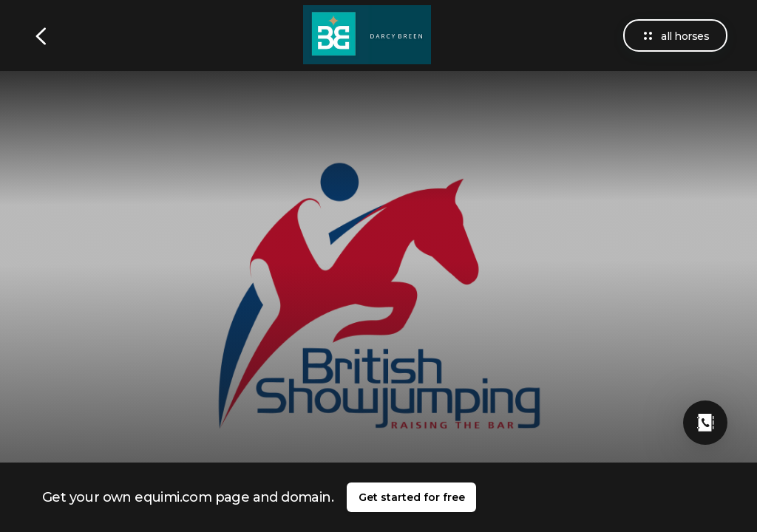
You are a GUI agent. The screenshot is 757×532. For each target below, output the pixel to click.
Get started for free (412, 497)
